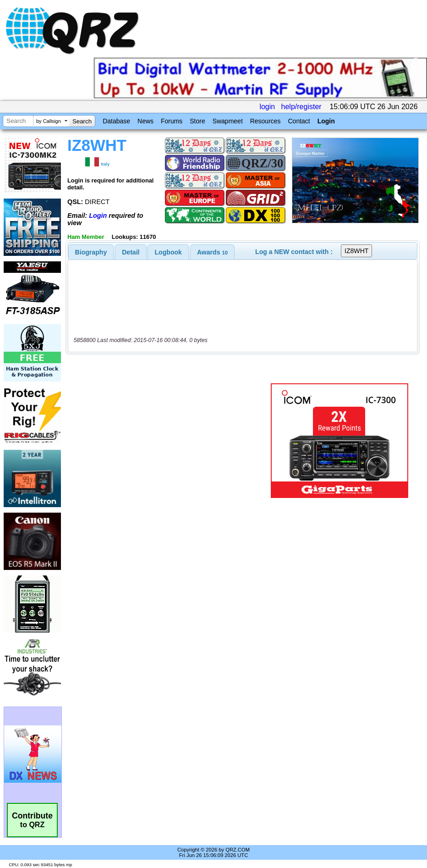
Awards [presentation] (212, 252)
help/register (301, 107)
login (267, 107)
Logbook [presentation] (168, 252)
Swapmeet (228, 121)
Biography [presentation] (91, 252)
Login (326, 121)
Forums (172, 121)
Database (116, 121)
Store (197, 121)
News (145, 121)
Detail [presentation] (131, 252)
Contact (299, 121)
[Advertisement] (170, 441)
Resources (266, 121)
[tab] (91, 252)
